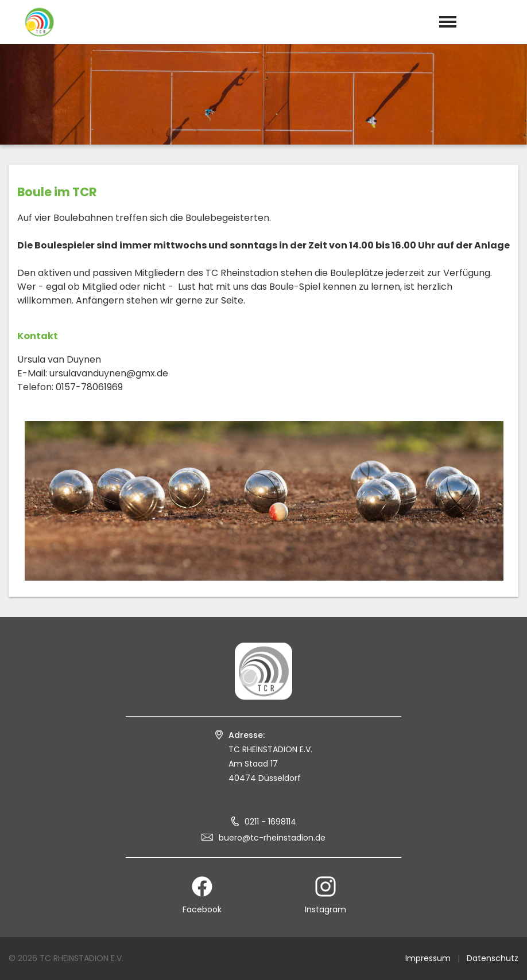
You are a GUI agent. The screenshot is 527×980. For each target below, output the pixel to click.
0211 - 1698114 (270, 822)
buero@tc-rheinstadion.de (272, 838)
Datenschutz (493, 958)
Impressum (428, 958)
